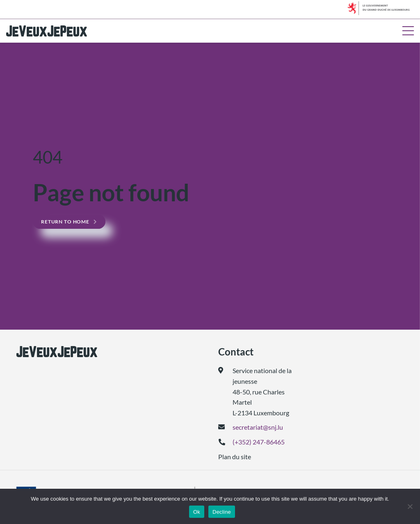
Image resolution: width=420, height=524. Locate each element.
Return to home (65, 222)
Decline (222, 512)
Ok (197, 512)
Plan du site (235, 457)
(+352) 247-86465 (259, 442)
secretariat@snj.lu (258, 427)
